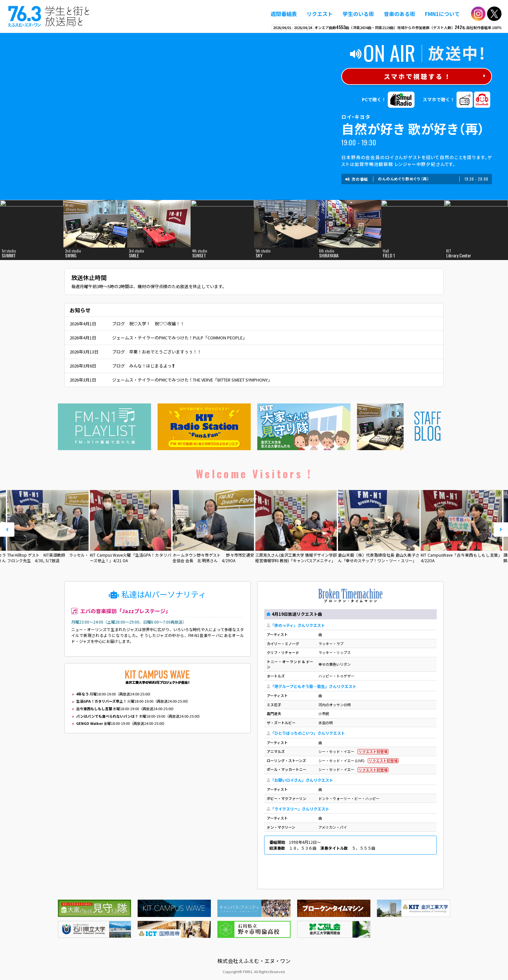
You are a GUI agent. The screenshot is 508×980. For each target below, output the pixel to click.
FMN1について (442, 14)
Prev (7, 530)
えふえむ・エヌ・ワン (49, 16)
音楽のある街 (399, 14)
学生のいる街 (358, 14)
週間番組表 (284, 14)
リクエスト (320, 14)
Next (501, 530)
